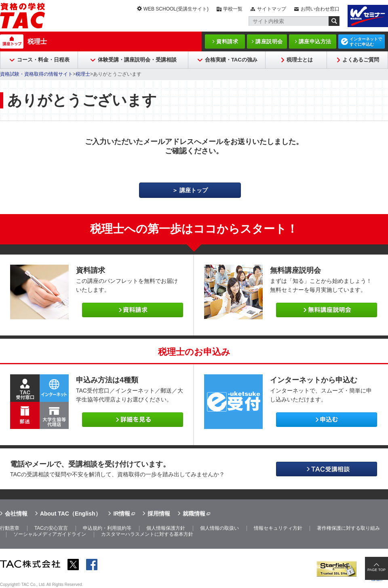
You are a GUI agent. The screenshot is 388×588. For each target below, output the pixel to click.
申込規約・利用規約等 (107, 528)
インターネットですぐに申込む (366, 42)
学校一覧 (233, 9)
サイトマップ (272, 9)
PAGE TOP (376, 570)
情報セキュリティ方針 (278, 528)
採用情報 (159, 514)
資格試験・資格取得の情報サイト (36, 74)
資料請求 (227, 41)
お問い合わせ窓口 (320, 9)
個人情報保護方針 (166, 528)
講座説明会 (269, 41)
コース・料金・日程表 (43, 60)
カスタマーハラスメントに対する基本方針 (147, 534)
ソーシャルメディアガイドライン (50, 534)
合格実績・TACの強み (231, 60)
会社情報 (16, 514)
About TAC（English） (71, 514)
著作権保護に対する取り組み (348, 528)
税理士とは (300, 60)
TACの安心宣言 (51, 528)
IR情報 (122, 514)
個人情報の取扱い (219, 528)
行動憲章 (10, 528)
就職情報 (194, 514)
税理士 (37, 41)
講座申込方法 (315, 41)
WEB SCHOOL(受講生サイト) (176, 9)
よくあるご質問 (361, 60)
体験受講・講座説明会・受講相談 (137, 60)
